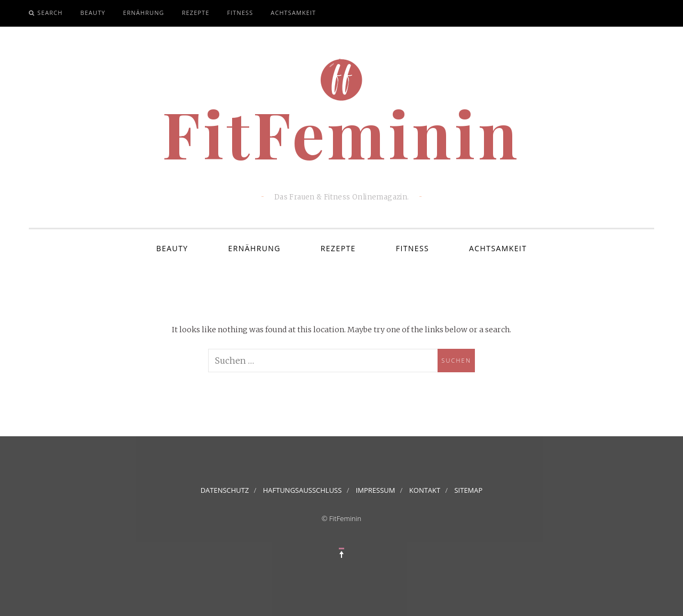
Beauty (93, 13)
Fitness (240, 13)
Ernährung (144, 13)
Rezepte (196, 13)
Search (50, 13)
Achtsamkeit (293, 13)
